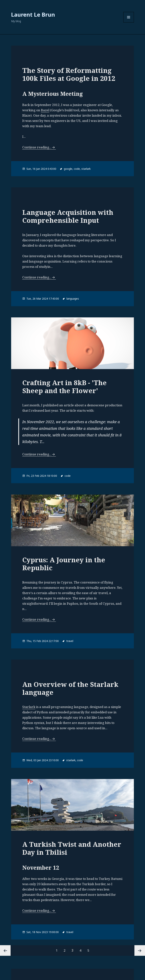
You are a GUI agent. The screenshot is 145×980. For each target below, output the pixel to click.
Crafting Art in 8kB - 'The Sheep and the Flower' (64, 387)
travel (70, 641)
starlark (86, 169)
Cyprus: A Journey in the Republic (64, 564)
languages (73, 299)
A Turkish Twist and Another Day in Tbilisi (72, 848)
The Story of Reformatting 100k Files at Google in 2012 (69, 74)
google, (68, 169)
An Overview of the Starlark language (70, 688)
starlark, (71, 760)
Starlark (29, 707)
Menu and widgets (129, 22)
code (68, 476)
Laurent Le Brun (33, 14)
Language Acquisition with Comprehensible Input (68, 216)
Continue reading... (37, 147)
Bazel (45, 110)
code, (77, 169)
